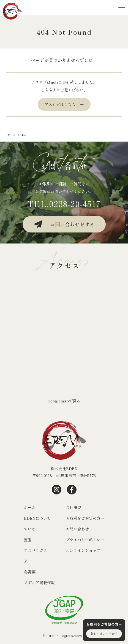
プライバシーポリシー (85, 540)
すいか (30, 529)
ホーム (30, 507)
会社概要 (73, 507)
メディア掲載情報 (39, 583)
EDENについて (37, 518)
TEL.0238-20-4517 (64, 204)
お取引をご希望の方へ (85, 518)
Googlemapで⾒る (64, 401)
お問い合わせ (77, 529)
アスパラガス (36, 550)
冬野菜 (30, 572)
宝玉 (28, 540)
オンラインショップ (83, 550)
